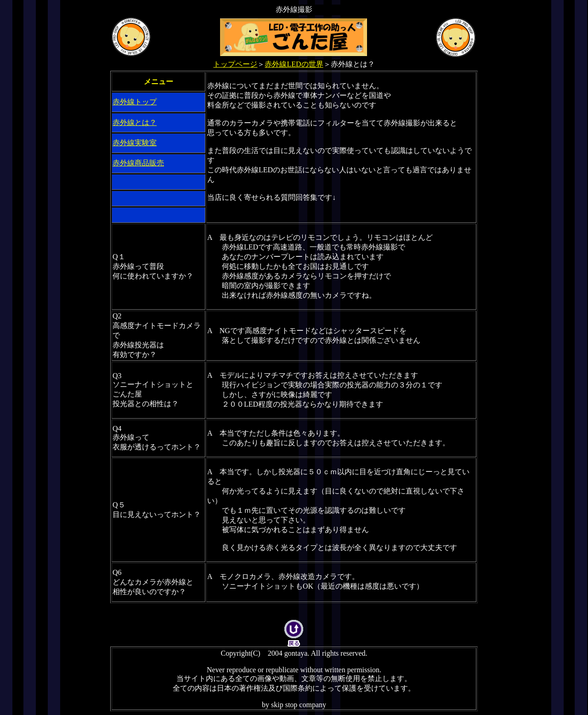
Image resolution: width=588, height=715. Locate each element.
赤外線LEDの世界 (294, 64)
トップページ (235, 64)
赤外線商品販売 (138, 163)
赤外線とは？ (135, 122)
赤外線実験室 (135, 143)
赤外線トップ (135, 102)
